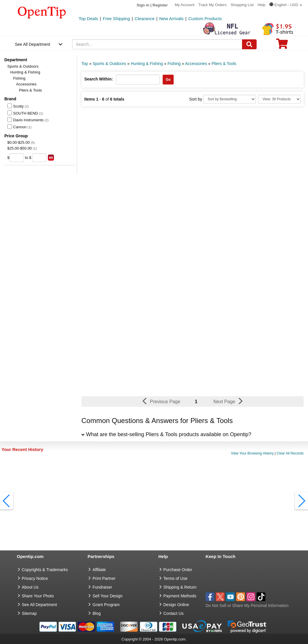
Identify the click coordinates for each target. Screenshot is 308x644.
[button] (286, 5)
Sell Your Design (108, 596)
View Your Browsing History (252, 453)
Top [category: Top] (85, 64)
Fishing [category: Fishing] (174, 64)
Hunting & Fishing (25, 72)
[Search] (249, 44)
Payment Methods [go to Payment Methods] (180, 596)
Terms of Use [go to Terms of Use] (175, 578)
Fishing (19, 78)
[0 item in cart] (282, 46)
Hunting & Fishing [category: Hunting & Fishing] (147, 64)
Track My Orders (213, 5)
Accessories (26, 84)
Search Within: (99, 79)
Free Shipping (116, 19)
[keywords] (157, 44)
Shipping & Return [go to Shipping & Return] (180, 587)
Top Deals (88, 19)
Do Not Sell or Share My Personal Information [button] (247, 606)
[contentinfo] (42, 12)
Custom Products (205, 19)
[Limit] (279, 99)
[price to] (39, 158)
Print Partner (104, 578)
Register (160, 5)
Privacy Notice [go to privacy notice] (35, 578)
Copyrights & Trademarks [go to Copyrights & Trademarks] (45, 570)
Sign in (143, 5)
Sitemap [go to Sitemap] (29, 613)
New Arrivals (171, 19)
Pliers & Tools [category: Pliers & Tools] (224, 64)
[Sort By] (229, 99)
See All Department (33, 44)
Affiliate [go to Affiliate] (99, 570)
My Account (185, 5)
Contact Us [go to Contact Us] (174, 613)
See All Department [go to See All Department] (40, 605)
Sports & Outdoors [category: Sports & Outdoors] (109, 64)
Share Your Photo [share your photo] (38, 596)
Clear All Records (290, 453)
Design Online (176, 605)
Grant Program (106, 605)
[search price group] (51, 158)
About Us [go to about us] (30, 587)
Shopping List (242, 5)
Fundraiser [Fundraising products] (102, 587)
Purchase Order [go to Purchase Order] (178, 570)
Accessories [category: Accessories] (196, 64)
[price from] (17, 158)
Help (261, 5)
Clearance (145, 19)
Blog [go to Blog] (97, 613)
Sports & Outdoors (23, 66)
